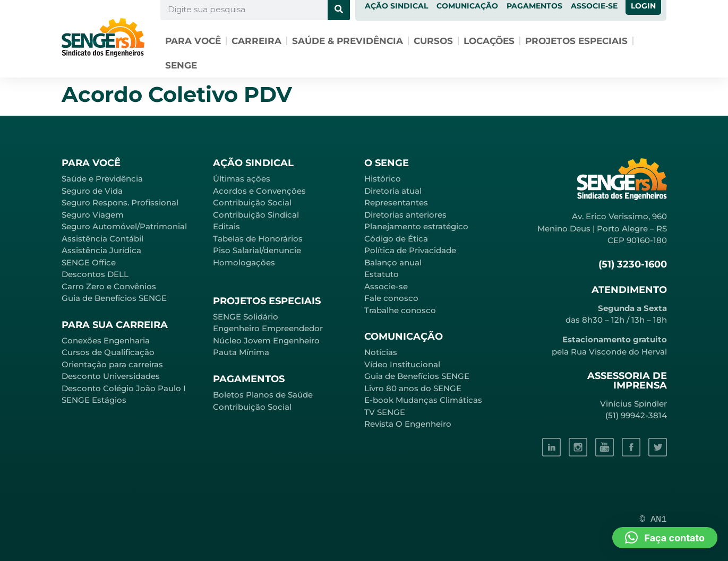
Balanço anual (393, 262)
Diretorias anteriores (405, 215)
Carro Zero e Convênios (109, 286)
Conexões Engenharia (106, 340)
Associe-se (386, 286)
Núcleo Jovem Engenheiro (266, 340)
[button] (665, 538)
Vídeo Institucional (402, 364)
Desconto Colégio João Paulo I (124, 388)
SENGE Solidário (246, 317)
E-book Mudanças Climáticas (423, 400)
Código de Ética (396, 239)
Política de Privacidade (410, 250)
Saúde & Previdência (348, 41)
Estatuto (382, 274)
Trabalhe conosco (400, 310)
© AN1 (653, 519)
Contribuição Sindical (256, 215)
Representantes (396, 202)
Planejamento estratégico (416, 226)
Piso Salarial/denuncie (257, 250)
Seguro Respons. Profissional (120, 202)
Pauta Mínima (241, 352)
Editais (226, 226)
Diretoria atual (393, 191)
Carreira (256, 41)
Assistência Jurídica (101, 250)
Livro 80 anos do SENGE (413, 388)
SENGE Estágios (94, 400)
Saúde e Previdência (102, 179)
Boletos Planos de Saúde (263, 395)
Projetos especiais (576, 41)
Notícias (381, 352)
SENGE (181, 65)
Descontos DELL (95, 274)
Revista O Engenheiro (408, 424)
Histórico (383, 179)
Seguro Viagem (93, 215)
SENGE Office (89, 262)
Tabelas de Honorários (258, 239)
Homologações (244, 262)
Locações (489, 41)
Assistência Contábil (102, 239)
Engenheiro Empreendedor (268, 328)
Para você (193, 41)
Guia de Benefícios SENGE (114, 298)
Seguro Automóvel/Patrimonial (124, 226)
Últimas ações (242, 179)
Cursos (433, 41)
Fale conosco (391, 298)
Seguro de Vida (92, 191)
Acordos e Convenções (259, 191)
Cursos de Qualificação (108, 352)
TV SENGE (385, 412)
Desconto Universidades (111, 376)
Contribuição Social (252, 202)
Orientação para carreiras (112, 364)
